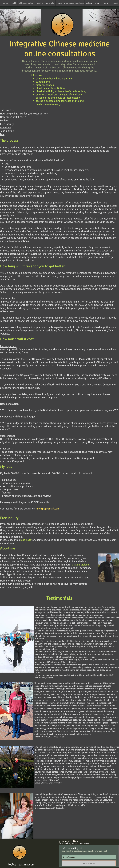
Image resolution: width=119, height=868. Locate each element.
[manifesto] (79, 3)
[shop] (97, 3)
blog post (26, 540)
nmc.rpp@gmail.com (48, 509)
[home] (5, 3)
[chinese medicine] (27, 3)
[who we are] (69, 3)
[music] (59, 3)
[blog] (106, 3)
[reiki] (14, 3)
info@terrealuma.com (20, 864)
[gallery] (89, 3)
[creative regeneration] (46, 3)
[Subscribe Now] (89, 863)
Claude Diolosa (80, 565)
